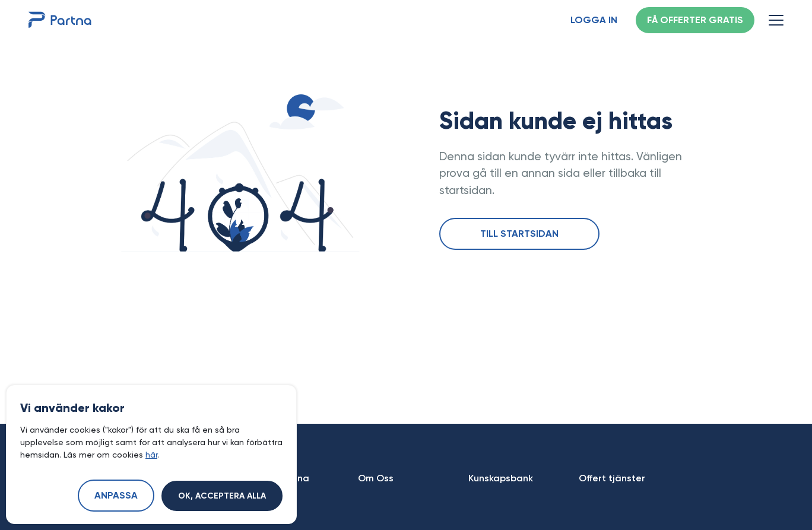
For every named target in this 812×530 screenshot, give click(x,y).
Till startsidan (519, 234)
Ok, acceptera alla (222, 496)
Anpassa (116, 496)
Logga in (594, 21)
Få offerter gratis (695, 21)
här (151, 455)
